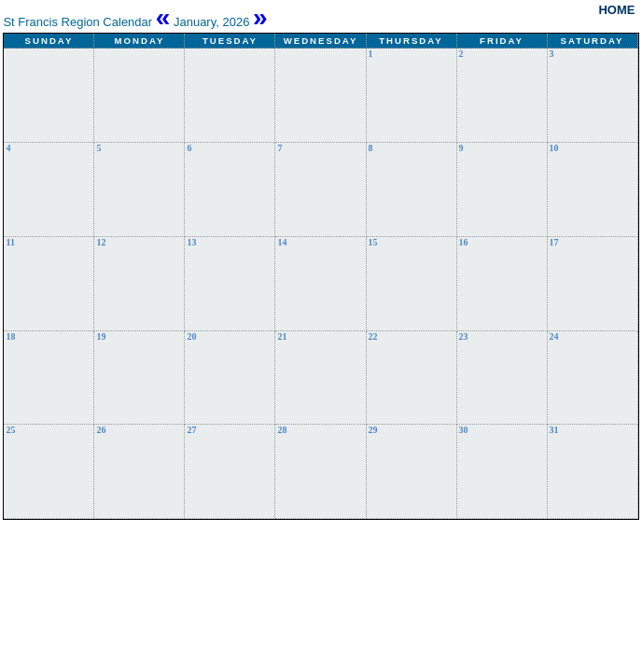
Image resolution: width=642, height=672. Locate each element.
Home (616, 10)
